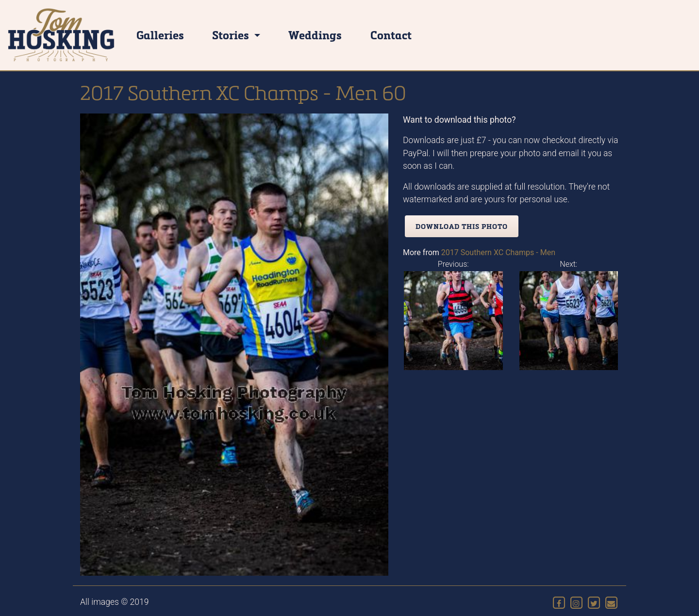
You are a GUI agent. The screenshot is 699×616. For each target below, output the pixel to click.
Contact (391, 35)
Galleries (160, 35)
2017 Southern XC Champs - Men (498, 252)
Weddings (315, 35)
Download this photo (462, 226)
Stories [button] (232, 35)
